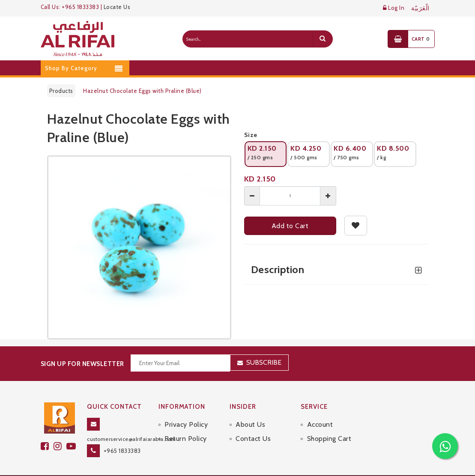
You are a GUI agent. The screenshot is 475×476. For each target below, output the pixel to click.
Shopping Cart (329, 439)
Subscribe (264, 362)
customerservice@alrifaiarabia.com (131, 439)
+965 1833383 (122, 451)
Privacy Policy (186, 424)
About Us (250, 424)
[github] (60, 446)
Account (320, 424)
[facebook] (47, 446)
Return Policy (186, 439)
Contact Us (253, 439)
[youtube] (72, 446)
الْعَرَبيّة (420, 8)
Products (61, 91)
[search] (323, 39)
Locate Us (117, 7)
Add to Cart (290, 226)
